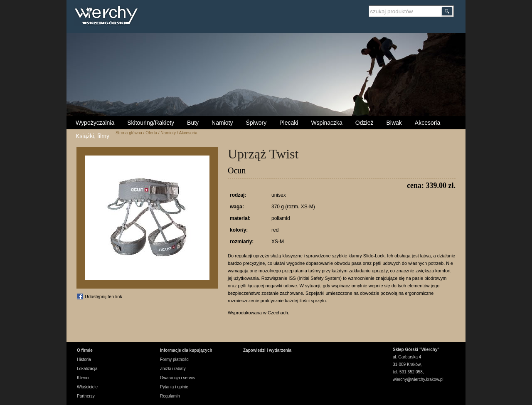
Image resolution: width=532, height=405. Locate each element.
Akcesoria (427, 123)
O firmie (85, 350)
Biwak (394, 123)
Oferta (151, 133)
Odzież (365, 123)
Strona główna (129, 133)
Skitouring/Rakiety (151, 123)
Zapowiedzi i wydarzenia (267, 350)
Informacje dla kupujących (186, 350)
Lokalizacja (87, 369)
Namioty (222, 123)
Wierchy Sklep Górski (108, 16)
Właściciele (87, 387)
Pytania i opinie (174, 387)
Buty (193, 123)
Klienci (83, 378)
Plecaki (289, 123)
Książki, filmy (92, 136)
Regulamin (170, 396)
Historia (84, 359)
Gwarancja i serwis (177, 378)
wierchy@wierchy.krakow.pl (418, 379)
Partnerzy (86, 396)
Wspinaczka (326, 123)
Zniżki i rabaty (173, 369)
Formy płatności (175, 359)
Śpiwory (256, 123)
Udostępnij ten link (103, 296)
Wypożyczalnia (95, 123)
